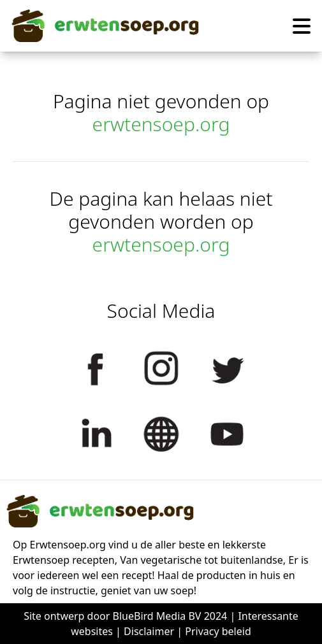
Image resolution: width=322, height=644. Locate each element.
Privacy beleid (218, 631)
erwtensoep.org (161, 124)
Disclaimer (149, 631)
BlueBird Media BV (157, 616)
